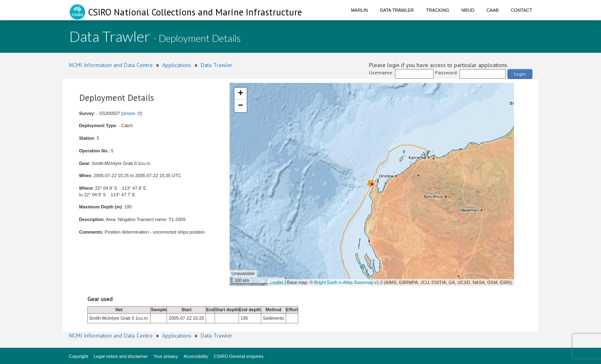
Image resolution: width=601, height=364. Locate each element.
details (129, 113)
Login (520, 74)
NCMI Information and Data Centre (111, 65)
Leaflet (277, 282)
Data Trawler (397, 10)
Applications (177, 65)
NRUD (468, 10)
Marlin (360, 10)
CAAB (493, 10)
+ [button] (240, 94)
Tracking (438, 10)
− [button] (240, 106)
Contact (521, 10)
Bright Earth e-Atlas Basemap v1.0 (348, 282)
